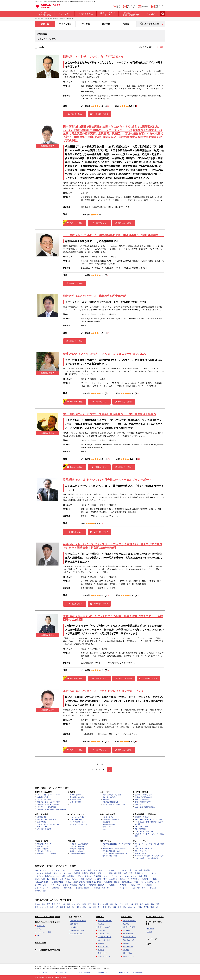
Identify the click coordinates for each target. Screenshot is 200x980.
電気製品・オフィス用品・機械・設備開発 (52, 809)
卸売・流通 (128, 873)
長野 (137, 904)
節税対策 (106, 800)
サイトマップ (151, 939)
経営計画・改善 (103, 934)
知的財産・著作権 (109, 824)
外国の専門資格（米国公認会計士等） (88, 882)
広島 (84, 907)
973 (108, 393)
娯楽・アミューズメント (69, 879)
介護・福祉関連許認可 (143, 800)
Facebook (151, 929)
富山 (116, 904)
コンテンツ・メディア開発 (47, 807)
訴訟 (104, 829)
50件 (162, 47)
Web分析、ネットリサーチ (47, 854)
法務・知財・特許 (139, 888)
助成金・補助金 (75, 795)
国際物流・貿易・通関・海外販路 (114, 849)
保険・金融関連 (68, 876)
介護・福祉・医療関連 (142, 870)
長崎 (125, 907)
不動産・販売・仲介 (42, 879)
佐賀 (120, 907)
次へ (109, 770)
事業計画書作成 (43, 797)
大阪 (47, 907)
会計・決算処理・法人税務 (112, 795)
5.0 (131, 106)
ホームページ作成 (76, 820)
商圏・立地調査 (43, 849)
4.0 (100, 215)
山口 (89, 907)
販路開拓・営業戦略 (142, 817)
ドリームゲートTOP (41, 19)
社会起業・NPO (101, 879)
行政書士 (154, 879)
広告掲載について (104, 972)
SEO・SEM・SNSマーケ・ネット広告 (148, 820)
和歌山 (63, 907)
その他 (65, 885)
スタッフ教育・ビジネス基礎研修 (147, 858)
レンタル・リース (110, 876)
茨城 (74, 904)
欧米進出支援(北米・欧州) (111, 851)
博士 (58, 885)
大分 (135, 907)
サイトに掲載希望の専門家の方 (47, 950)
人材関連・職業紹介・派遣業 (84, 873)
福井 (127, 904)
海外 (157, 907)
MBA (52, 885)
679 (108, 459)
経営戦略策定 (42, 817)
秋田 (59, 904)
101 (137, 459)
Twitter (150, 932)
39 (107, 742)
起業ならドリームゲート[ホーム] (48, 917)
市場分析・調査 (41, 891)
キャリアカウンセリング (144, 849)
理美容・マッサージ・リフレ (146, 873)
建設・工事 (143, 876)
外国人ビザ (139, 804)
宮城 (53, 904)
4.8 (102, 595)
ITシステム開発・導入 (78, 822)
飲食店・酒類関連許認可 (144, 797)
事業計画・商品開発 (78, 885)
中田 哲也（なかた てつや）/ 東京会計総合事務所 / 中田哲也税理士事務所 (110, 414)
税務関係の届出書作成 (110, 802)
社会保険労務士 (58, 882)
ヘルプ (148, 944)
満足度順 (106, 24)
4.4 (102, 333)
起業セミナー (40, 943)
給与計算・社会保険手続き (79, 844)
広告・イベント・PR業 (62, 873)
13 (107, 333)
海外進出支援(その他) (110, 856)
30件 (157, 47)
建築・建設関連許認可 (143, 802)
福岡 (115, 907)
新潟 (111, 904)
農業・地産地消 (86, 879)
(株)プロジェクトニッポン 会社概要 (130, 972)
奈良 (57, 907)
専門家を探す (126, 917)
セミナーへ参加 (124, 678)
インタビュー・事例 (44, 932)
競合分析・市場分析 (44, 851)
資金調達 (56, 888)
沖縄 (152, 907)
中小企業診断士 (133, 879)
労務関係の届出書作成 (78, 854)
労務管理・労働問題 (77, 849)
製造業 (55, 879)
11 (105, 215)
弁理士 (68, 882)
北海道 (37, 904)
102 (108, 595)
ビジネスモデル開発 (44, 800)
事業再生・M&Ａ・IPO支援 (47, 820)
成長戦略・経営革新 (101, 888)
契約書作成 (106, 822)
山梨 (132, 904)
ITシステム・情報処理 (43, 873)
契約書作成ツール (77, 934)
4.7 (102, 742)
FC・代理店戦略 (141, 829)
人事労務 (123, 885)
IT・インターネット (120, 888)
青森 (43, 904)
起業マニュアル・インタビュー (47, 922)
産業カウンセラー (141, 853)
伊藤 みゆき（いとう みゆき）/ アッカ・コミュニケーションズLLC (105, 354)
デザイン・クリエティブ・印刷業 (89, 876)
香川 (99, 907)
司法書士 (145, 879)
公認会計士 (113, 879)
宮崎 (140, 907)
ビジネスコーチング (142, 851)
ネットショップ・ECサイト (80, 817)
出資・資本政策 (75, 802)
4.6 (102, 106)
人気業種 (148, 885)
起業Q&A (100, 917)
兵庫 (52, 907)
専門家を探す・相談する (57, 19)
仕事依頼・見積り (99, 114)
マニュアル (41, 926)
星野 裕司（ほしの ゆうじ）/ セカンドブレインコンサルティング (104, 691)
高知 (110, 907)
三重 (157, 904)
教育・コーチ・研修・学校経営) (110, 873)
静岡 (147, 904)
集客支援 (153, 888)
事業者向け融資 (75, 800)
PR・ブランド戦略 (142, 827)
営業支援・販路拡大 (97, 885)
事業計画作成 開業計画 (78, 921)
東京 (99, 904)
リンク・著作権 (42, 972)
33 (137, 393)
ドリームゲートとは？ (155, 917)
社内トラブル (107, 827)
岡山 (79, 907)
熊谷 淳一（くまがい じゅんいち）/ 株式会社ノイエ (95, 56)
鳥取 (69, 907)
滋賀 (36, 907)
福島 (69, 904)
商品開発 (112, 885)
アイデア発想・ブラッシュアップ (49, 795)
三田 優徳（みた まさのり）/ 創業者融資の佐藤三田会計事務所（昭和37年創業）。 (113, 235)
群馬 (84, 904)
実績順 (126, 24)
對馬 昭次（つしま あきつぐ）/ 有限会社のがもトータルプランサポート (107, 480)
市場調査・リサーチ (44, 844)
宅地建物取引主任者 (112, 882)
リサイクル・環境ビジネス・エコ (47, 876)
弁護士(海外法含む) (42, 882)
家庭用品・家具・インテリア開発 (49, 802)
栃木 (79, 904)
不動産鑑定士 (127, 882)
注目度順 (86, 24)
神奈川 (105, 904)
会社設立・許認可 (83, 888)
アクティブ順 (65, 24)
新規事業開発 (42, 822)
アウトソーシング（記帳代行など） (115, 804)
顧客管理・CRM (43, 846)
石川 (121, 904)
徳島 (94, 907)
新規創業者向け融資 (77, 797)
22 (107, 106)
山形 (64, 904)
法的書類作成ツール (77, 930)
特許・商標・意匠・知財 (111, 820)
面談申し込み (75, 114)
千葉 (94, 904)
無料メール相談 (75, 223)
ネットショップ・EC (64, 870)
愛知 (152, 904)
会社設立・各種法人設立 (144, 795)
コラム (39, 929)
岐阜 (142, 904)
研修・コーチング (41, 888)
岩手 (48, 904)
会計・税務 (68, 888)
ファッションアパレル (128, 876)
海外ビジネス (136, 885)
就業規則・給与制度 (77, 851)
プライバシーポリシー (63, 972)
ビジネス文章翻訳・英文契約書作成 (115, 853)
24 (107, 670)
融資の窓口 (74, 924)
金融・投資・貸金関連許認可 (145, 807)
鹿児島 (146, 907)
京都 (42, 907)
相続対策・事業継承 (44, 829)
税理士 (123, 879)
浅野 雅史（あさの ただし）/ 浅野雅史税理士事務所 (94, 296)
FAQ (39, 935)
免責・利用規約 (84, 972)
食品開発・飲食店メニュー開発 (48, 804)
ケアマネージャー (41, 885)
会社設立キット (76, 927)
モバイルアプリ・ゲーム (78, 824)
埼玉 (89, 904)
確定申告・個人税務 (109, 797)
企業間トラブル (108, 817)
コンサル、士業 (125, 870)
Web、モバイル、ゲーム (44, 870)
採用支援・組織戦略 (77, 846)
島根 (74, 907)
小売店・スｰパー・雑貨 (83, 870)
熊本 (130, 907)
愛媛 (104, 907)
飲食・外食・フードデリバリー (105, 870)
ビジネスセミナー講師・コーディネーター (150, 856)
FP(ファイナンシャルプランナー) (147, 882)
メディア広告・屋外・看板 (144, 832)
